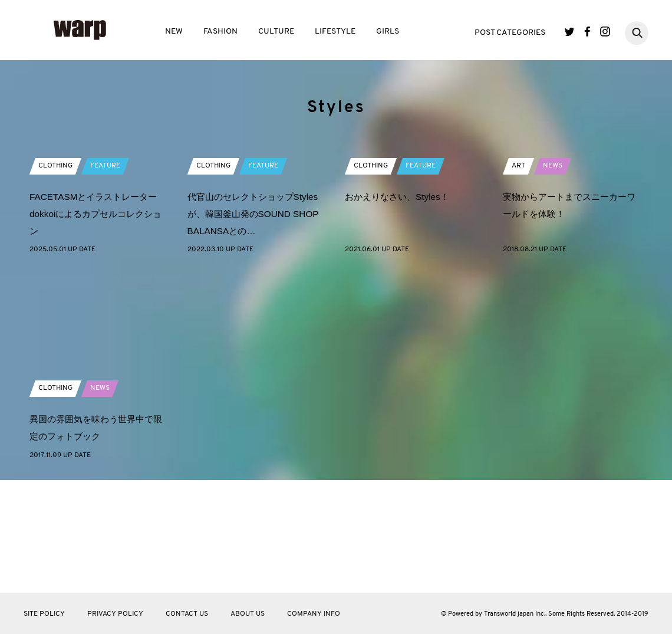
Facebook (587, 32)
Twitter (570, 32)
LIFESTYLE (335, 32)
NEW (174, 32)
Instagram (605, 32)
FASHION (220, 32)
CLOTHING (55, 271)
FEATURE (105, 271)
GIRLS (388, 32)
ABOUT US (248, 614)
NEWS (553, 271)
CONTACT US (187, 614)
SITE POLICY (44, 614)
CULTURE (276, 32)
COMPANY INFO (314, 614)
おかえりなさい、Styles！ (400, 302)
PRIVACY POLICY (115, 614)
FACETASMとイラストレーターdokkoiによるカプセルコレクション (97, 319)
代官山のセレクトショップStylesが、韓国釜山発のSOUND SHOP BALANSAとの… (257, 319)
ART (518, 271)
